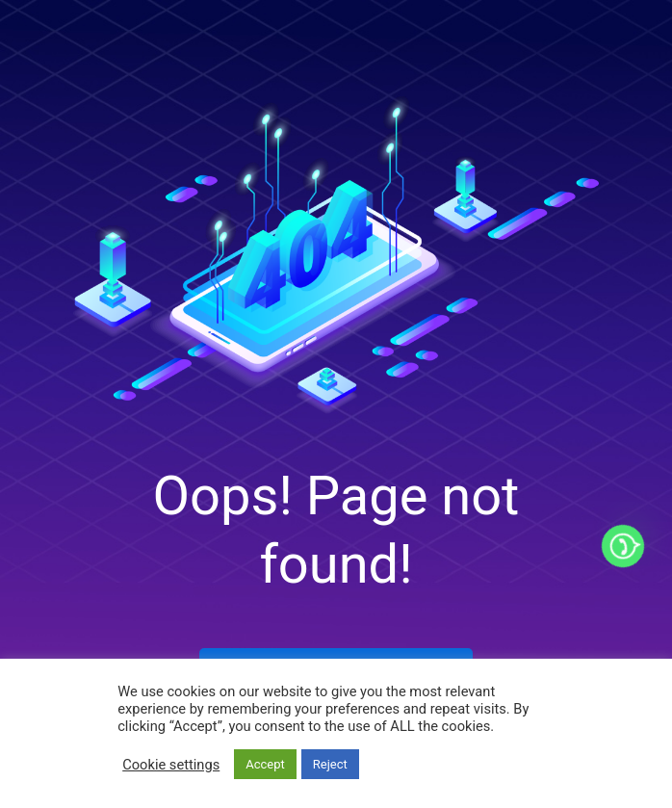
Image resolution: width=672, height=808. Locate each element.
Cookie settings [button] (171, 765)
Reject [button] (330, 764)
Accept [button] (265, 764)
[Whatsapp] (623, 546)
